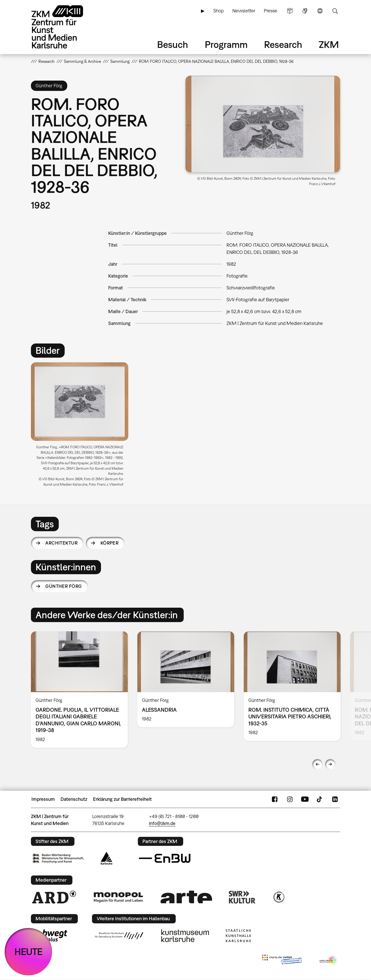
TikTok (320, 799)
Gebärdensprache (305, 11)
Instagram (290, 799)
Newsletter (244, 11)
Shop (218, 11)
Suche (335, 11)
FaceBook (275, 799)
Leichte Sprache (290, 11)
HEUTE (28, 952)
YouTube (305, 799)
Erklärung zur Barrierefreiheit (122, 799)
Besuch (173, 44)
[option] (82, 426)
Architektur (61, 543)
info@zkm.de (162, 823)
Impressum (43, 799)
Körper (110, 543)
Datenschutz (74, 799)
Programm (226, 44)
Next (330, 764)
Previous (317, 764)
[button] (263, 124)
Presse (271, 11)
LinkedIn (335, 799)
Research (283, 44)
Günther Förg (64, 586)
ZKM (329, 44)
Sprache (320, 11)
